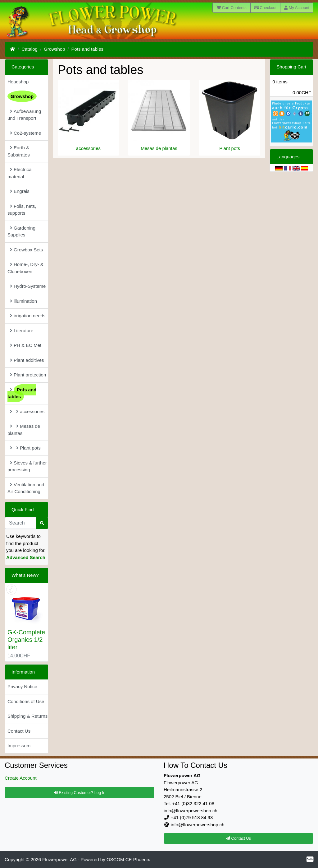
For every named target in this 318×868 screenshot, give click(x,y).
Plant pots (230, 148)
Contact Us (19, 731)
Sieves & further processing (27, 466)
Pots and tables (87, 49)
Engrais (20, 191)
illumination (23, 301)
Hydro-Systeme (28, 286)
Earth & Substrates (19, 151)
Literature (22, 331)
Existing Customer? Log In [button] (80, 793)
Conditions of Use (26, 701)
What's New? (25, 575)
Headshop (18, 82)
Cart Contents (232, 8)
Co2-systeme (25, 133)
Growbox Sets (26, 250)
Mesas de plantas (159, 148)
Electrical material (20, 173)
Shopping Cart (291, 67)
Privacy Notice (22, 686)
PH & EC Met (26, 345)
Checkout (266, 8)
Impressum (19, 746)
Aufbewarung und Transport (24, 115)
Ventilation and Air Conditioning (26, 488)
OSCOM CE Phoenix (128, 859)
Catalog (30, 49)
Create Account (21, 778)
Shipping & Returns (27, 716)
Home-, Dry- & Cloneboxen (25, 268)
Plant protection (28, 375)
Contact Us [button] (238, 838)
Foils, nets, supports (22, 210)
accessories (88, 148)
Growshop (54, 49)
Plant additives (27, 360)
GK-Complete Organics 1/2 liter (26, 640)
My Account (297, 8)
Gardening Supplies (21, 231)
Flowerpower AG (59, 859)
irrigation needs (28, 316)
